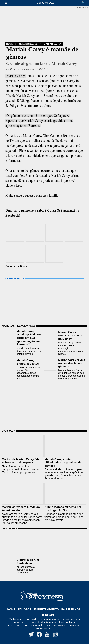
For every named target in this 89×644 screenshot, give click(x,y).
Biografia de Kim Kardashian (28, 562)
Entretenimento (46, 609)
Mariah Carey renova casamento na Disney (71, 335)
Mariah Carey (53, 44)
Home (10, 44)
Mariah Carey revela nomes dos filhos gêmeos (72, 363)
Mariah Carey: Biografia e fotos (28, 362)
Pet (36, 615)
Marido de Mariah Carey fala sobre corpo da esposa (21, 461)
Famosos (25, 609)
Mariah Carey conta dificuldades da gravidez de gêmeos (63, 463)
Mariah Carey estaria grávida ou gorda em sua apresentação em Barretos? (29, 338)
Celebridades (28, 44)
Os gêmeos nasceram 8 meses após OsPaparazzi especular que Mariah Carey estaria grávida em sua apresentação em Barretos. (39, 121)
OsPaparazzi (46, 3)
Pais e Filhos (71, 609)
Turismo (48, 615)
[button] (7, 3)
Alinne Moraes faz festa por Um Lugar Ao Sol (63, 509)
